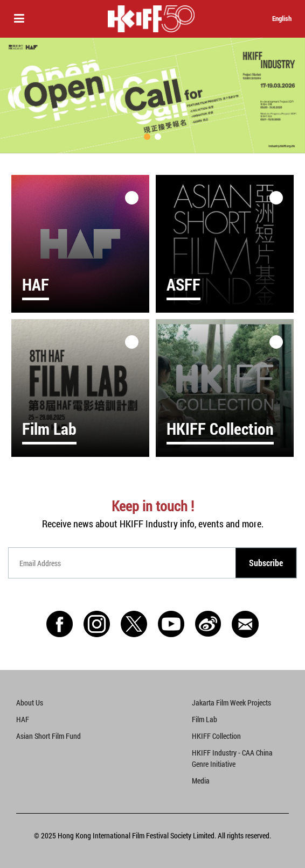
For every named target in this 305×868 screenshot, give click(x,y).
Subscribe (266, 563)
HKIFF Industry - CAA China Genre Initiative (232, 758)
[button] (147, 137)
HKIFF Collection (216, 736)
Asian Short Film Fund (48, 736)
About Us (30, 703)
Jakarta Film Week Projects (231, 703)
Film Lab (205, 719)
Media (201, 781)
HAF (23, 719)
